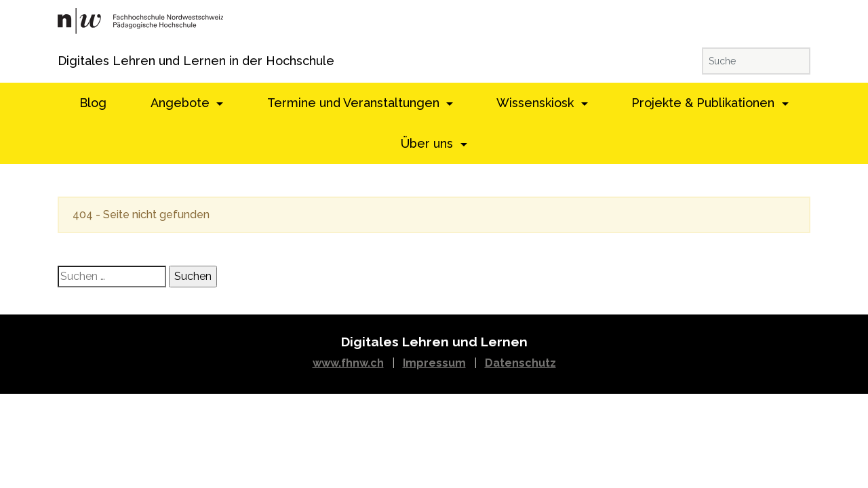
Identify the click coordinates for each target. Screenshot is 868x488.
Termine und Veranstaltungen (355, 103)
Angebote (182, 103)
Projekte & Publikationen (705, 103)
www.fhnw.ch (348, 363)
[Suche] (756, 61)
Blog (93, 103)
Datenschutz (520, 363)
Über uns (429, 143)
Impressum (434, 363)
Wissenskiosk (537, 103)
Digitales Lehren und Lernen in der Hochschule (76, 61)
